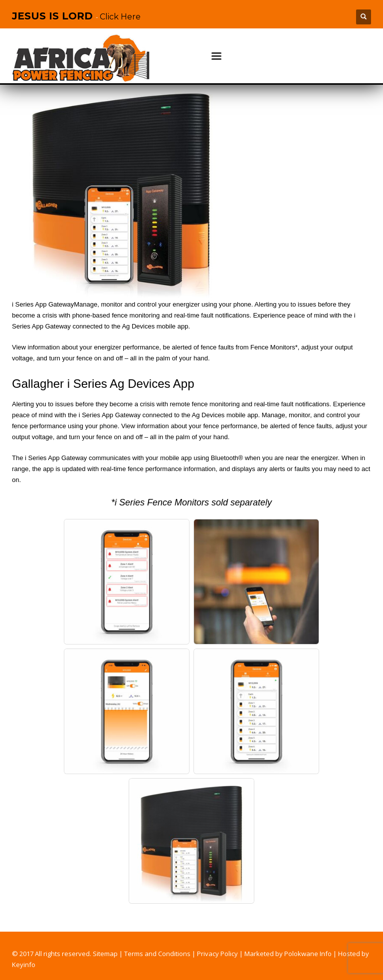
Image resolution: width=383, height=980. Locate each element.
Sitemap (105, 954)
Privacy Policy (217, 954)
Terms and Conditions (157, 954)
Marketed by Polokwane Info (288, 954)
